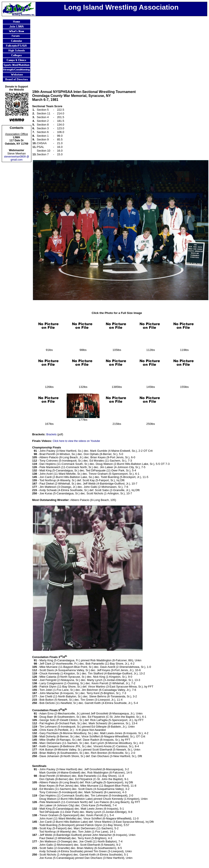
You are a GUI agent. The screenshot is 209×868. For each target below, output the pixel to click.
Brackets (52, 434)
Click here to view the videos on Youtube (76, 441)
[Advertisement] (121, 50)
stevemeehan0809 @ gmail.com (16, 158)
